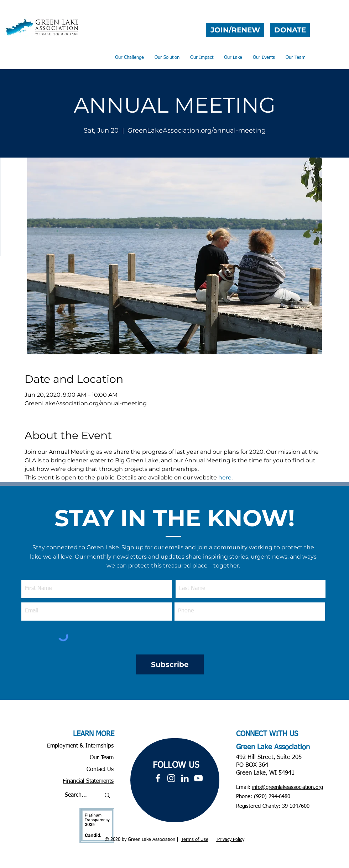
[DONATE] (290, 30)
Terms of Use (195, 840)
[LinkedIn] (185, 778)
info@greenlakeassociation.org (288, 787)
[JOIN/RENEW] (235, 30)
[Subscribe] (170, 664)
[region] (175, 780)
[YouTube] (198, 778)
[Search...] (77, 795)
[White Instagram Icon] (171, 778)
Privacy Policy (230, 840)
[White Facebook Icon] (158, 778)
